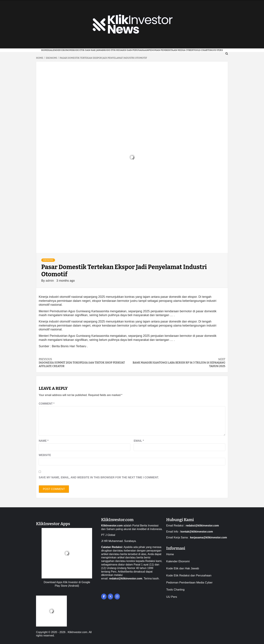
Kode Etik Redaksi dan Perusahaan (126, 50)
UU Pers (172, 597)
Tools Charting (203, 50)
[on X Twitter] (110, 596)
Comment (47, 404)
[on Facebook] (104, 596)
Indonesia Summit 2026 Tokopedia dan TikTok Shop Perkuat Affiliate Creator (85, 363)
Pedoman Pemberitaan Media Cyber (171, 50)
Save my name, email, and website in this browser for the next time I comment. (99, 477)
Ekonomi (48, 260)
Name (44, 441)
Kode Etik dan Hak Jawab (88, 50)
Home (45, 50)
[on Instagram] (117, 596)
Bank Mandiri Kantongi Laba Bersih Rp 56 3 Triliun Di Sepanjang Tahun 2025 (179, 363)
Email (139, 441)
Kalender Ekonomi (60, 50)
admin (50, 281)
